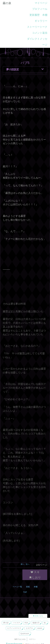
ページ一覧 (17, 587)
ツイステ (17, 623)
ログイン (32, 639)
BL (45, 623)
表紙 (28, 587)
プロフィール (40, 9)
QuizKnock (25, 634)
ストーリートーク (37, 27)
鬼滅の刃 (36, 623)
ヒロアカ (29, 628)
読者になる (38, 616)
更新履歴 (35, 15)
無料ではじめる (20, 639)
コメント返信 (40, 33)
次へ (28, 564)
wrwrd (40, 628)
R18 (26, 623)
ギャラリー (41, 21)
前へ (23, 564)
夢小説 (6, 623)
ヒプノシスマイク (14, 628)
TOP (25, 592)
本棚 (45, 15)
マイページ (41, 3)
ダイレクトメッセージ (37, 42)
